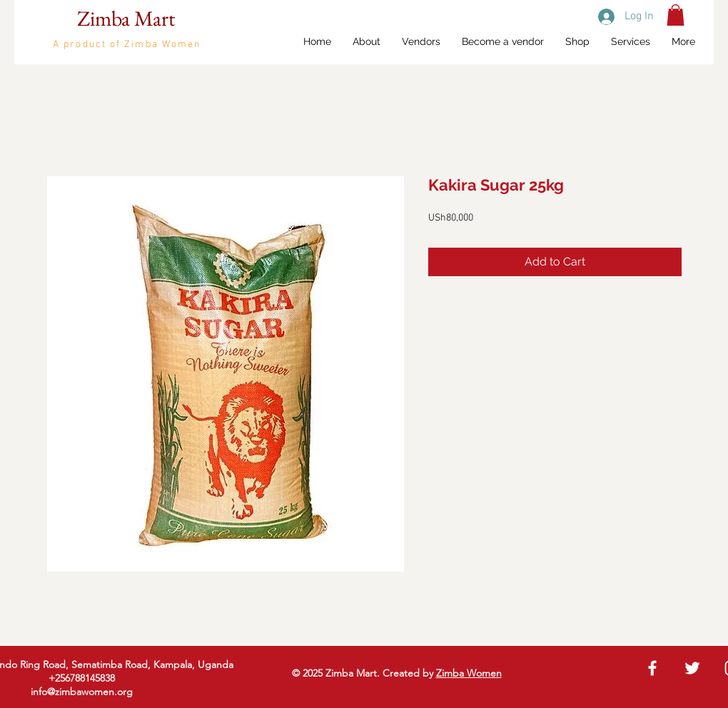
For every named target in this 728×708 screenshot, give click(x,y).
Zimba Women (469, 673)
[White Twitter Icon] (692, 668)
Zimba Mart (126, 18)
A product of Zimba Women (127, 45)
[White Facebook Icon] (652, 668)
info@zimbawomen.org (82, 692)
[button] (676, 15)
